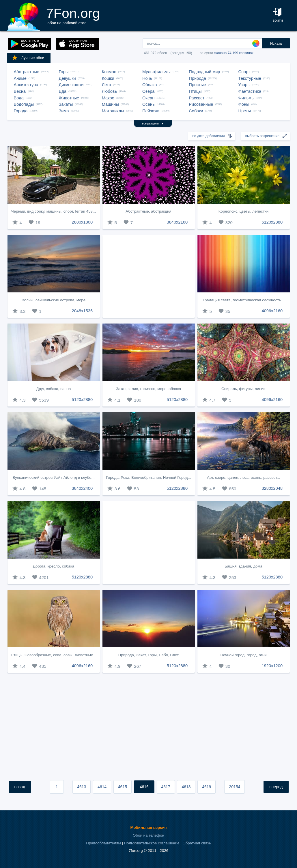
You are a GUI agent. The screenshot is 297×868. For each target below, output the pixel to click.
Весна (20, 91)
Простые (197, 85)
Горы (64, 72)
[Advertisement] (149, 276)
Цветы (245, 111)
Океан (148, 98)
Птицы (195, 91)
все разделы (153, 123)
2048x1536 (82, 311)
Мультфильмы (156, 72)
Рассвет (197, 98)
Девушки (67, 78)
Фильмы (246, 98)
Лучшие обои (28, 58)
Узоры (244, 85)
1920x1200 (272, 666)
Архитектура (26, 85)
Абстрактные (27, 72)
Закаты (66, 104)
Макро (108, 98)
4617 (166, 787)
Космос (109, 72)
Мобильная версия (148, 828)
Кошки (108, 78)
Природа (197, 78)
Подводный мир (204, 72)
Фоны (244, 104)
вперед (276, 787)
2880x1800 (82, 222)
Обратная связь (197, 843)
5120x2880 (272, 222)
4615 (123, 787)
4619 (207, 787)
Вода (19, 98)
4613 (82, 787)
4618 (186, 787)
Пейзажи (151, 111)
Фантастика (250, 91)
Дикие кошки (71, 85)
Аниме (20, 78)
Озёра (148, 91)
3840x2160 (177, 222)
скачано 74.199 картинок (234, 53)
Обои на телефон (148, 835)
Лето (107, 85)
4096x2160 (272, 311)
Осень (148, 104)
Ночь (147, 78)
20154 (235, 787)
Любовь (110, 91)
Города (21, 111)
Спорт (244, 72)
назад (20, 787)
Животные (69, 98)
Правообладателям (103, 843)
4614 (102, 787)
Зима (64, 111)
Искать (276, 43)
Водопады (24, 104)
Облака (150, 85)
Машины (110, 104)
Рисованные (201, 104)
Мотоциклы (113, 111)
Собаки (196, 111)
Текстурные (250, 78)
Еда (63, 91)
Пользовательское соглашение (152, 843)
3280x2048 (272, 488)
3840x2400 (82, 488)
